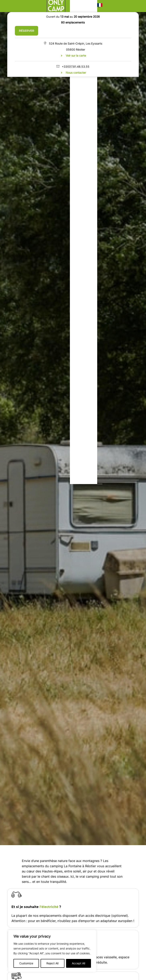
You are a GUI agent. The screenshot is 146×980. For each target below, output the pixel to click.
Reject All (52, 963)
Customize (26, 963)
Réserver (27, 31)
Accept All (79, 963)
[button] (100, 6)
